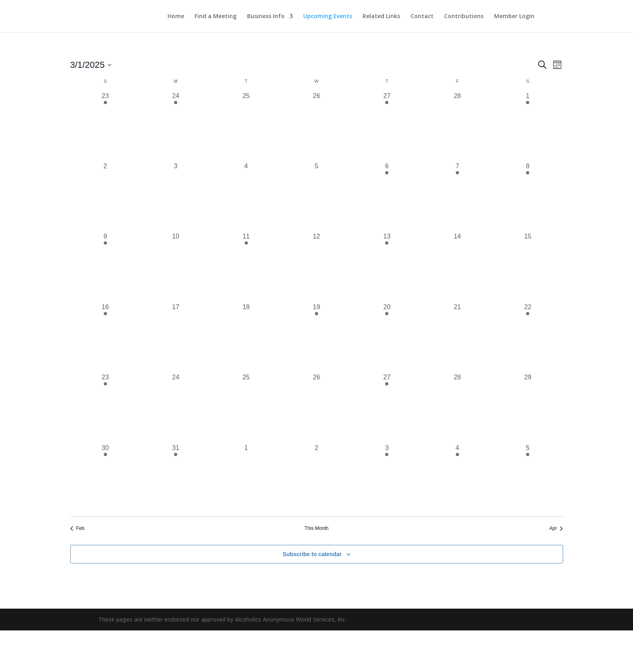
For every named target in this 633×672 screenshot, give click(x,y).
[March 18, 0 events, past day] (246, 337)
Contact (422, 17)
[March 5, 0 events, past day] (316, 197)
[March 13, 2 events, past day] (387, 267)
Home (176, 17)
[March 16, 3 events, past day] (105, 337)
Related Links (381, 17)
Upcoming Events (328, 17)
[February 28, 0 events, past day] (457, 126)
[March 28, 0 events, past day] (457, 408)
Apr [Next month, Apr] (556, 528)
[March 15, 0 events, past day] (528, 267)
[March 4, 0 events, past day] (246, 197)
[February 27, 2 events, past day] (387, 126)
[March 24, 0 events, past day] (176, 408)
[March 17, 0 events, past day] (176, 337)
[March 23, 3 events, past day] (105, 408)
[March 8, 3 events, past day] (528, 197)
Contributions (464, 17)
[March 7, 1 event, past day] (457, 197)
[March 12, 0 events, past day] (316, 267)
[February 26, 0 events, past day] (316, 126)
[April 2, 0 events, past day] (316, 478)
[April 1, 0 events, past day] (246, 478)
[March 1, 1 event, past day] (528, 126)
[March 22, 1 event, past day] (528, 337)
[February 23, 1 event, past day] (105, 126)
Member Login (514, 17)
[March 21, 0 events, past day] (457, 337)
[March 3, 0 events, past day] (176, 197)
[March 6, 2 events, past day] (387, 197)
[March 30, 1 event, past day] (105, 478)
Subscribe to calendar (312, 554)
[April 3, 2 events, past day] (387, 478)
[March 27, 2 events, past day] (387, 408)
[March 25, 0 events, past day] (246, 408)
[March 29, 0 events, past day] (528, 408)
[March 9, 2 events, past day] (105, 267)
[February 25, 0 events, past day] (246, 126)
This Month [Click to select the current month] (316, 528)
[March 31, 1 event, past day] (176, 478)
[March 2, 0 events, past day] (105, 197)
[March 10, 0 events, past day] (176, 267)
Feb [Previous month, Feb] (78, 528)
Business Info (266, 17)
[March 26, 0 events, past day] (316, 408)
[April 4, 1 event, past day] (457, 478)
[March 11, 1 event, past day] (246, 267)
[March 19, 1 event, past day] (316, 337)
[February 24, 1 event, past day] (176, 126)
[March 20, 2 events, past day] (387, 337)
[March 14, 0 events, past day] (457, 267)
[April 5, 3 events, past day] (528, 478)
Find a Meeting (216, 17)
